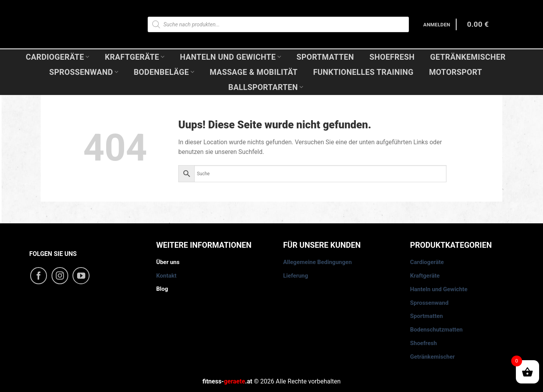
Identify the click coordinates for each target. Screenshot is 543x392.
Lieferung (296, 276)
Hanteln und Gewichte (230, 57)
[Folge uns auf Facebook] (39, 276)
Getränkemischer (468, 57)
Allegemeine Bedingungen (318, 262)
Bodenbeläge (164, 72)
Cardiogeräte (57, 57)
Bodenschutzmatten (436, 330)
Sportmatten (325, 57)
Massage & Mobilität (254, 72)
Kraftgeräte (134, 57)
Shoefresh (392, 57)
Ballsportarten (266, 87)
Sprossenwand (84, 72)
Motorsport (456, 72)
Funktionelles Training (363, 72)
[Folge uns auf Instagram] (60, 276)
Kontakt (166, 276)
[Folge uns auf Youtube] (81, 276)
